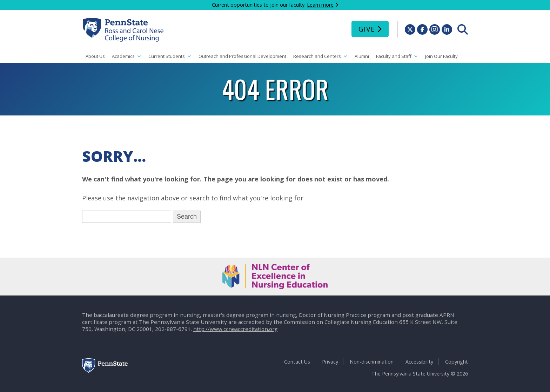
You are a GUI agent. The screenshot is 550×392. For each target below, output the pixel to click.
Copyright (457, 362)
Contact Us (297, 362)
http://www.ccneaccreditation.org (236, 329)
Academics (127, 56)
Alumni (362, 56)
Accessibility (419, 362)
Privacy (330, 362)
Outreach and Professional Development (242, 56)
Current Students (170, 56)
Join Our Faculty (441, 56)
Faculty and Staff (397, 56)
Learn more (320, 5)
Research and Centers (320, 56)
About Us (95, 56)
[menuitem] (463, 29)
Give (367, 29)
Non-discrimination (372, 362)
